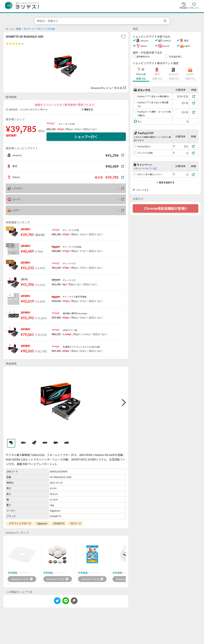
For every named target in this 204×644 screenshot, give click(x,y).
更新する (87, 110)
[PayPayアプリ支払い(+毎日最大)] (194, 96)
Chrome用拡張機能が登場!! (166, 208)
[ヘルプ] (174, 146)
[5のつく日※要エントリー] (194, 174)
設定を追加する (166, 182)
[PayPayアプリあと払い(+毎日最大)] (194, 103)
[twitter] (57, 601)
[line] (66, 601)
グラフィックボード (20, 523)
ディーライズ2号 (67, 124)
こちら (160, 137)
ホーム (9, 29)
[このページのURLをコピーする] (74, 601)
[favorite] (123, 37)
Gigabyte (42, 523)
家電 (18, 29)
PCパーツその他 (46, 29)
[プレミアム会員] (194, 153)
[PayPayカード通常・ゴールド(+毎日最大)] (194, 112)
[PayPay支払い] (194, 146)
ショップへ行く (86, 137)
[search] (165, 21)
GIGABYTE (59, 523)
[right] (123, 403)
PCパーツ (29, 29)
